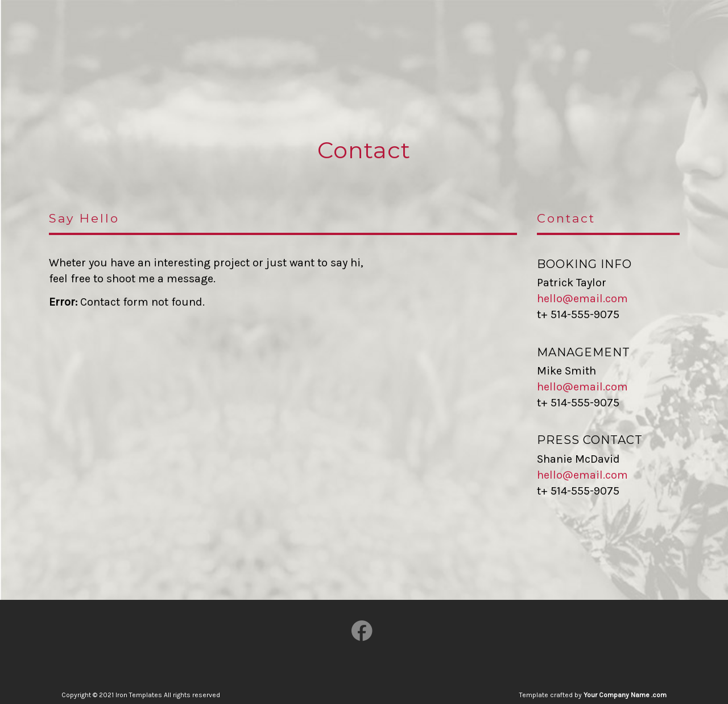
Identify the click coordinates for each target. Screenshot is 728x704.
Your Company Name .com (625, 695)
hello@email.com (582, 299)
